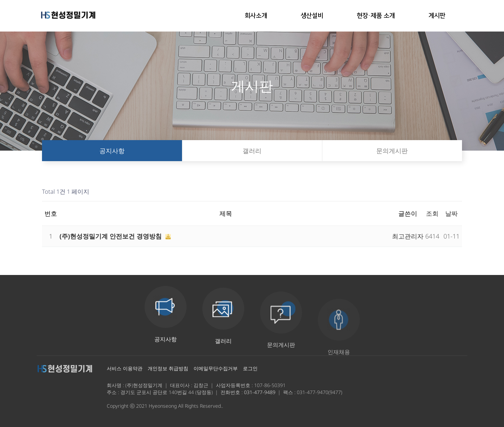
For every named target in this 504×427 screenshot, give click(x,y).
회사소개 (256, 16)
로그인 (250, 368)
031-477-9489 (260, 392)
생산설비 (312, 16)
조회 (432, 213)
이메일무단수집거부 (216, 368)
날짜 (451, 213)
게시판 (437, 16)
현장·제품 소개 (376, 16)
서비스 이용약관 (125, 368)
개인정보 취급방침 (168, 368)
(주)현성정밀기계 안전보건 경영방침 (111, 236)
